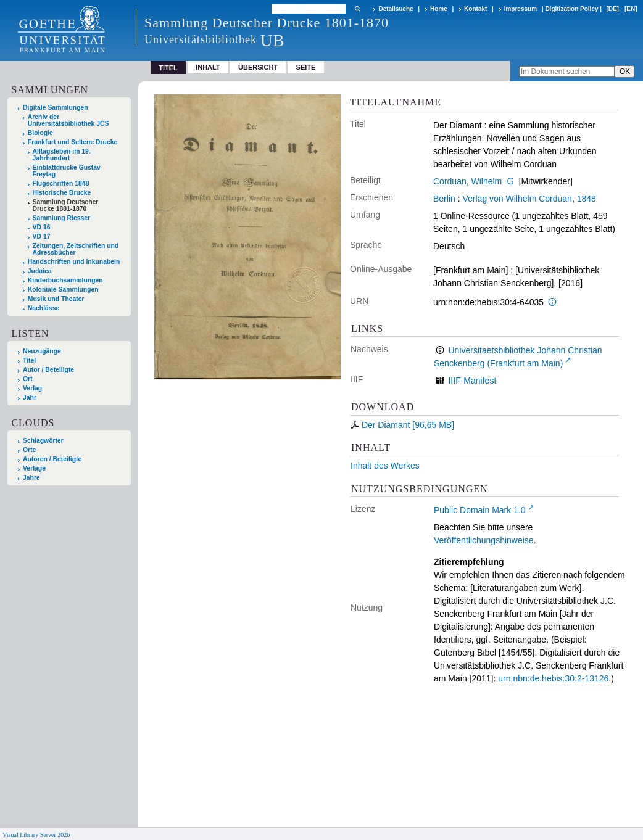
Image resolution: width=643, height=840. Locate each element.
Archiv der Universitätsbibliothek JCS (68, 120)
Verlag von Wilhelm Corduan (517, 199)
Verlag (32, 388)
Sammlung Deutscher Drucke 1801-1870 (66, 205)
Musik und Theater (56, 299)
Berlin (444, 199)
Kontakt (475, 9)
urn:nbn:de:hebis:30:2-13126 (553, 678)
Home (439, 9)
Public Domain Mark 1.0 (480, 510)
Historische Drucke (62, 193)
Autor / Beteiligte (48, 370)
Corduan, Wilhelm (467, 181)
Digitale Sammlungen (56, 108)
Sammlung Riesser (62, 218)
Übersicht (258, 67)
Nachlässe (44, 308)
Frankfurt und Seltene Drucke (73, 142)
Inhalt (208, 67)
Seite (306, 67)
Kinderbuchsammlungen (65, 280)
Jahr (30, 397)
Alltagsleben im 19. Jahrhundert (62, 155)
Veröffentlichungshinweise (484, 540)
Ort (28, 379)
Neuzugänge (42, 351)
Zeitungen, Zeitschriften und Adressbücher (76, 249)
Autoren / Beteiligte (52, 459)
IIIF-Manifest (472, 381)
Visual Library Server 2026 (36, 835)
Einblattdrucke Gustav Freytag (67, 171)
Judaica (40, 271)
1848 (587, 199)
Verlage (34, 468)
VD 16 (42, 227)
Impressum (521, 9)
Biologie (40, 133)
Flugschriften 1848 (61, 183)
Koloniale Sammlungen (63, 290)
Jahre (31, 478)
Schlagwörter (43, 441)
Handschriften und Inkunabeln (74, 262)
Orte (29, 450)
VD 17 (42, 237)
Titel (29, 360)
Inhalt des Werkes (385, 466)
